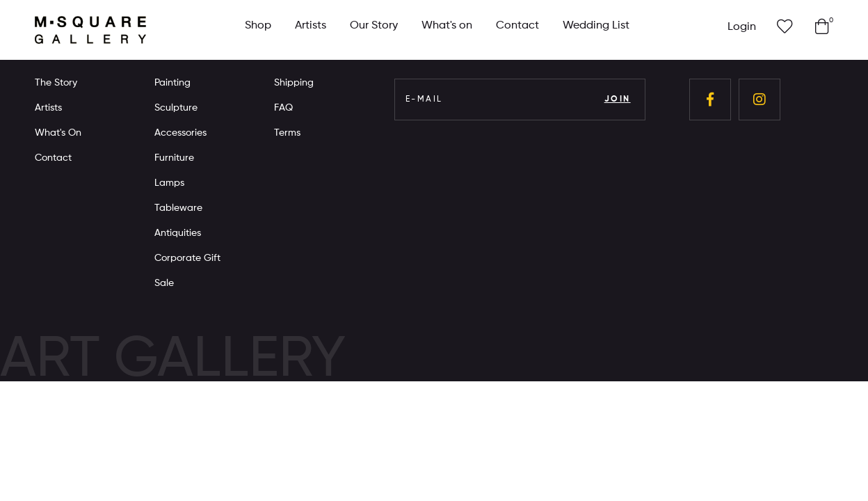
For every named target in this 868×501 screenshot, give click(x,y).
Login (742, 27)
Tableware (178, 208)
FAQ (283, 108)
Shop (258, 26)
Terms (287, 133)
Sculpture (176, 108)
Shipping (294, 83)
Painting (172, 83)
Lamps (169, 183)
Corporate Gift (187, 258)
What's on (447, 26)
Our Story (374, 26)
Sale (164, 283)
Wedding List (596, 26)
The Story (56, 83)
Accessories (180, 133)
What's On (58, 133)
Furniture (174, 158)
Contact (517, 26)
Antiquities (178, 233)
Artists (311, 26)
